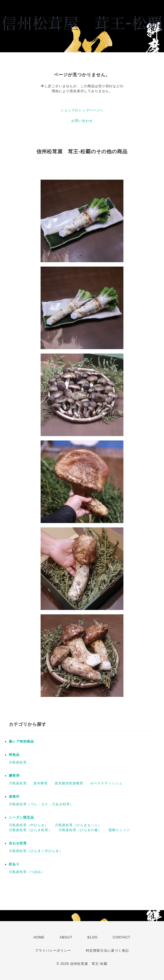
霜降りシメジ (119, 830)
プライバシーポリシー (53, 951)
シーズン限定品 (21, 817)
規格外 (14, 796)
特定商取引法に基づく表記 (107, 951)
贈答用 (14, 776)
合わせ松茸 (18, 843)
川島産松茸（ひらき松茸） (30, 830)
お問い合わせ (82, 121)
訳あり (14, 864)
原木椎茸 (41, 783)
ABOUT (66, 937)
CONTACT (121, 937)
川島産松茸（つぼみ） (27, 872)
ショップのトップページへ (82, 110)
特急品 (14, 755)
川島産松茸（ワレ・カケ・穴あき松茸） (41, 804)
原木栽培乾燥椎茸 (69, 783)
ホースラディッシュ (106, 783)
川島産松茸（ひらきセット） (78, 825)
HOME (39, 937)
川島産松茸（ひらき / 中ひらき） (36, 851)
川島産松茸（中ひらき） (29, 825)
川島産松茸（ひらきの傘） (80, 830)
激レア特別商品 (21, 741)
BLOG (93, 937)
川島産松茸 (18, 762)
